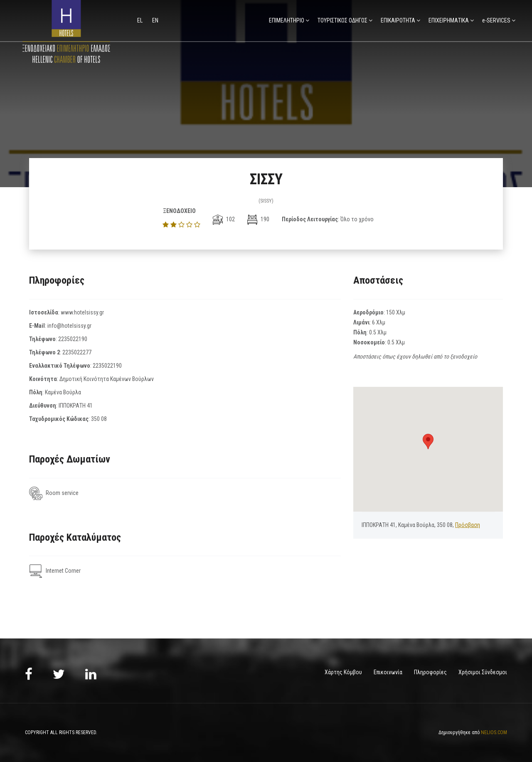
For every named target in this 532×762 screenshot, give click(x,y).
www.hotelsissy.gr (82, 312)
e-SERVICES (496, 20)
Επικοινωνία (388, 672)
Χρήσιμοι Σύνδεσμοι (483, 672)
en (155, 20)
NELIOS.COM (494, 732)
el (140, 20)
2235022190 (73, 339)
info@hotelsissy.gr (69, 326)
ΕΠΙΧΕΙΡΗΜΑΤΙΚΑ (449, 20)
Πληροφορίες (430, 672)
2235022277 (77, 352)
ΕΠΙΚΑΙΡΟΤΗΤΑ (398, 20)
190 (258, 219)
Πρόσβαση (468, 525)
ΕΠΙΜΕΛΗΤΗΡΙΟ (287, 20)
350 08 (99, 419)
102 (224, 219)
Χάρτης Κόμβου (343, 672)
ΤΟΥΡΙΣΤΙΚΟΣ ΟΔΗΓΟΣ (342, 20)
